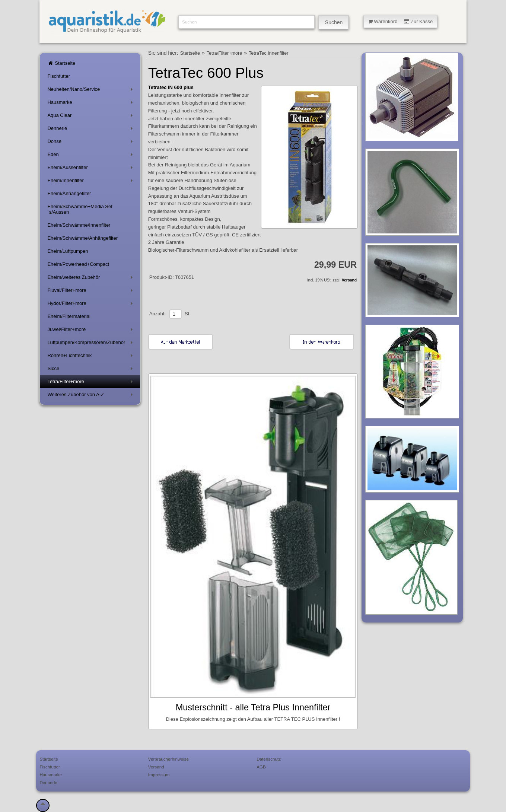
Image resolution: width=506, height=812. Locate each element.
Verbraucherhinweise (168, 759)
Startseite (61, 63)
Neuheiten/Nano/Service (91, 91)
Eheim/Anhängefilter (69, 193)
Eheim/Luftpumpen (68, 251)
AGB (261, 767)
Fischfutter (59, 76)
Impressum (159, 775)
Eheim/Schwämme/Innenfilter (79, 225)
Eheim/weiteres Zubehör (91, 279)
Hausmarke (91, 104)
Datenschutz (269, 759)
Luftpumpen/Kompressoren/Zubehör (91, 344)
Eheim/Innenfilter (91, 182)
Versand (349, 280)
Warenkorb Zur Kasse (401, 21)
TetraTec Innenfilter (268, 53)
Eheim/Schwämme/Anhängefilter (82, 238)
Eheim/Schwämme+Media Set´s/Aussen (80, 209)
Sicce (91, 370)
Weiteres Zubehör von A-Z (91, 396)
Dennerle (91, 130)
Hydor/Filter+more (91, 305)
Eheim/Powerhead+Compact (78, 264)
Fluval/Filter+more (91, 292)
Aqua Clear (91, 117)
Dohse (91, 143)
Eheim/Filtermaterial (69, 316)
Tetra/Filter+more (91, 383)
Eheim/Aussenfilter (91, 169)
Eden (91, 156)
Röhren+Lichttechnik (91, 357)
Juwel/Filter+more (91, 331)
